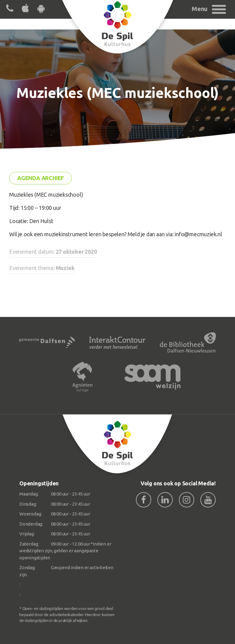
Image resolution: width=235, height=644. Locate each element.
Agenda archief (40, 178)
